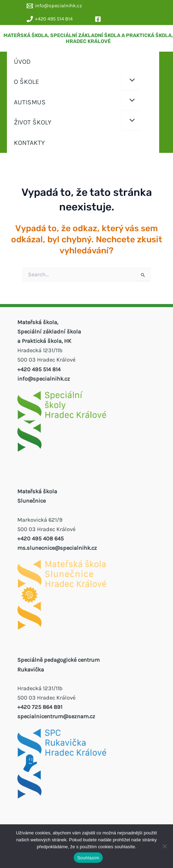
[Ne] (164, 846)
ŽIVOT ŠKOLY (33, 122)
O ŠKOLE (26, 82)
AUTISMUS (30, 102)
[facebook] (99, 19)
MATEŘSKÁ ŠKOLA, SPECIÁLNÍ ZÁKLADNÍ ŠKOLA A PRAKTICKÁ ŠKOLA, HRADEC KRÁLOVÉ (88, 38)
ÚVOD (22, 62)
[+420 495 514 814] (50, 19)
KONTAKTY (29, 143)
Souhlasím (88, 858)
